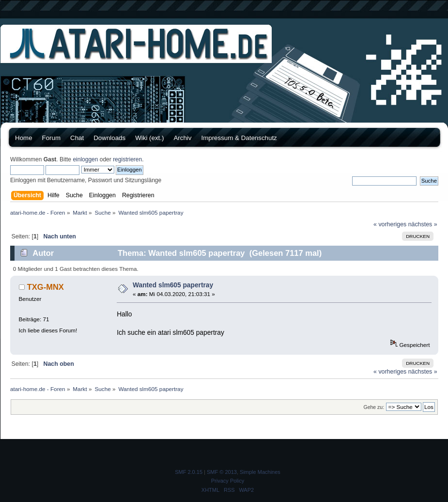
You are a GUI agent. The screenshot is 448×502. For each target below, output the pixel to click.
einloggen (85, 159)
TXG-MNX (46, 287)
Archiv (182, 138)
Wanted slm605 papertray (173, 285)
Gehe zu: (374, 407)
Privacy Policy (228, 481)
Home (24, 138)
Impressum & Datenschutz (239, 138)
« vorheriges (390, 224)
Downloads (109, 138)
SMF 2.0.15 (189, 472)
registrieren (127, 159)
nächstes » (423, 224)
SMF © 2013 (222, 472)
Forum (52, 138)
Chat (77, 138)
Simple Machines (260, 472)
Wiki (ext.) (149, 138)
